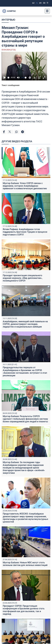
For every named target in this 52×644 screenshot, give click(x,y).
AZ (33, 3)
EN (40, 3)
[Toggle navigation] (46, 11)
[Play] (5, 78)
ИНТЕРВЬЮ (8, 20)
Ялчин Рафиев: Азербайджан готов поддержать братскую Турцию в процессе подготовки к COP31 (25, 232)
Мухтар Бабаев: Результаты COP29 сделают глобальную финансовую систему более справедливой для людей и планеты (25, 419)
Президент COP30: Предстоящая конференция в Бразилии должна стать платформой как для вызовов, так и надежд (24, 610)
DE (44, 3)
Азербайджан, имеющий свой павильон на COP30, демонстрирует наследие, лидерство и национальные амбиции (25, 324)
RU (37, 3)
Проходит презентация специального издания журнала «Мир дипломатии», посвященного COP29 (23, 278)
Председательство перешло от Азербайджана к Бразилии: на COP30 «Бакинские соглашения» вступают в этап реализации (25, 371)
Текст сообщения (11, 85)
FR (47, 3)
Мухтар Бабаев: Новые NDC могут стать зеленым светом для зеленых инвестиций (25, 564)
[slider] (9, 78)
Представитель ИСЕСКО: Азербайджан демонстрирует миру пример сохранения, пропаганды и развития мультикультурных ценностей (25, 518)
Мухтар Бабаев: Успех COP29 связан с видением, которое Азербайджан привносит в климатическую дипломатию (25, 186)
